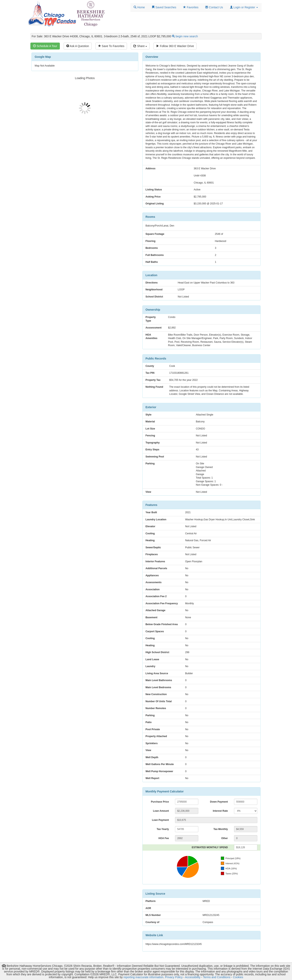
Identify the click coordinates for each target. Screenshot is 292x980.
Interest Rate (220, 811)
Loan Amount (161, 811)
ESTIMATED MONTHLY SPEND (210, 847)
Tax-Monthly (221, 829)
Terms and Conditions (217, 977)
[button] (244, 7)
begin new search (187, 36)
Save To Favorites (111, 46)
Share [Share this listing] (140, 46)
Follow (175, 46)
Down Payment (219, 802)
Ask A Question (78, 46)
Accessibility (193, 977)
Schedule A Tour (45, 46)
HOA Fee (164, 838)
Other (225, 838)
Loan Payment (160, 820)
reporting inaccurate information (143, 977)
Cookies (238, 977)
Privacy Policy (174, 977)
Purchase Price (160, 802)
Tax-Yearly (163, 829)
